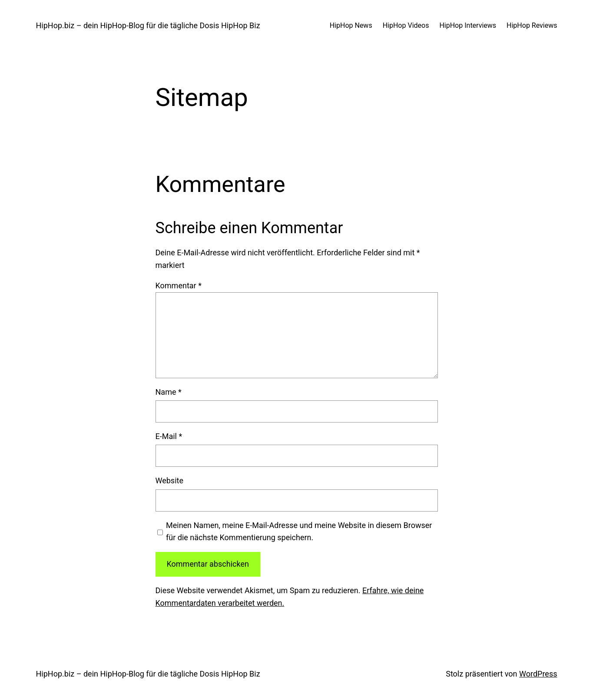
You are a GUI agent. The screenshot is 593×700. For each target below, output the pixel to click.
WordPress (538, 674)
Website (169, 480)
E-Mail (169, 436)
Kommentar (179, 286)
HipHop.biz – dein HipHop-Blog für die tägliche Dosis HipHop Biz (148, 25)
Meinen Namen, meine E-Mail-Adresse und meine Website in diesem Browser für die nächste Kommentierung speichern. (299, 532)
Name (169, 392)
